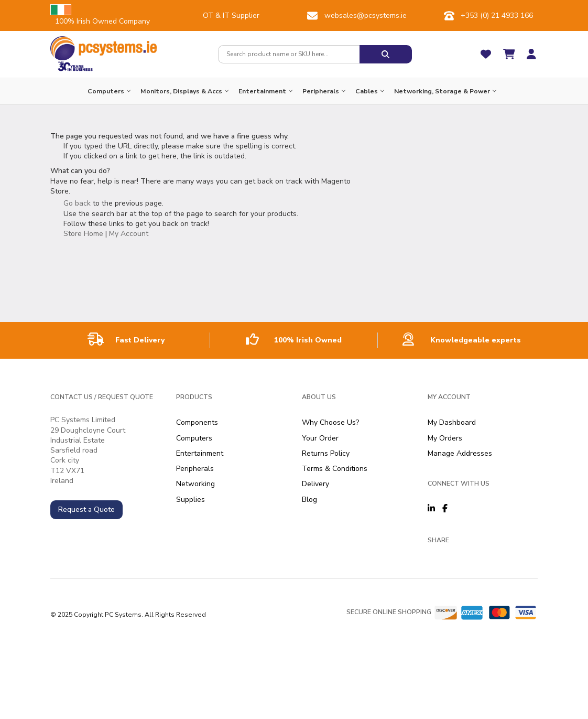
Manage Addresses (460, 453)
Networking (195, 484)
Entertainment (200, 453)
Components (197, 422)
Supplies (190, 500)
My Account (129, 234)
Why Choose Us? (330, 422)
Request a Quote (86, 509)
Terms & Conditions (335, 469)
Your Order (320, 438)
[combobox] (289, 54)
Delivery (315, 484)
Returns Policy (326, 453)
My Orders (445, 438)
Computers (194, 438)
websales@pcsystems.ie (366, 15)
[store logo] (104, 48)
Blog (309, 500)
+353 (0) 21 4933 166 (497, 15)
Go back (77, 203)
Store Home (83, 234)
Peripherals (195, 469)
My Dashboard (452, 422)
